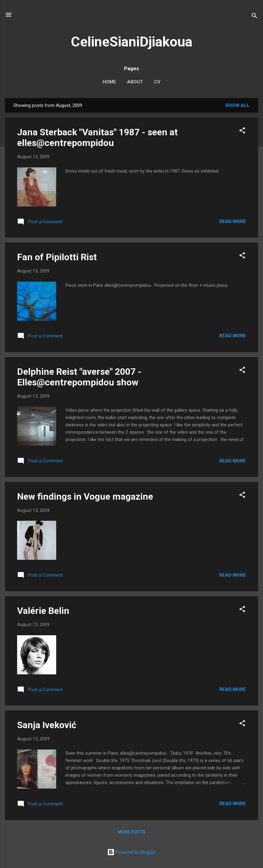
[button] (242, 131)
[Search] (254, 17)
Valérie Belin (43, 611)
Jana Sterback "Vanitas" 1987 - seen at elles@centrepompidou (97, 137)
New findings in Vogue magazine (85, 496)
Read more (233, 221)
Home (109, 82)
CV (157, 82)
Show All (237, 105)
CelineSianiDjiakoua (132, 42)
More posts (131, 832)
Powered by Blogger (131, 852)
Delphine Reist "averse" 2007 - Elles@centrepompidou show (79, 377)
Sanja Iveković (47, 725)
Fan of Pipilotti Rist (57, 257)
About (135, 82)
